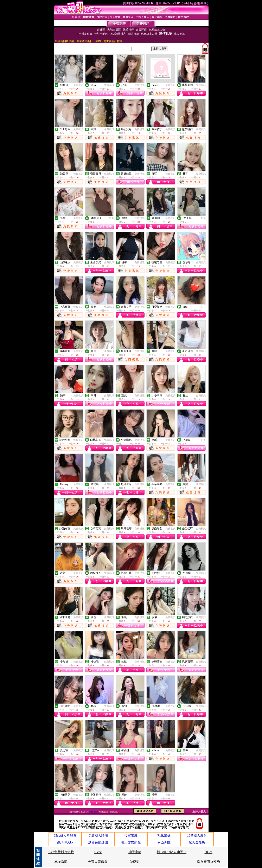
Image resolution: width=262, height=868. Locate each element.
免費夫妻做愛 (98, 862)
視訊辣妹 (164, 836)
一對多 (110, 218)
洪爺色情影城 (98, 842)
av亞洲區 (164, 842)
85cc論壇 (61, 862)
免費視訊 (78, 85)
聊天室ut (135, 852)
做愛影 (135, 862)
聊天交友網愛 (131, 842)
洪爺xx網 (94, 812)
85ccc (98, 852)
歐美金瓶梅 (197, 842)
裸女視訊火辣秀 (209, 862)
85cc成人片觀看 (65, 836)
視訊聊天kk (65, 842)
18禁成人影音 (197, 836)
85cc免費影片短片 (61, 852)
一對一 (202, 307)
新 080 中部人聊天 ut (172, 852)
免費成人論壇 (98, 836)
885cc (209, 852)
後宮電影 (131, 836)
